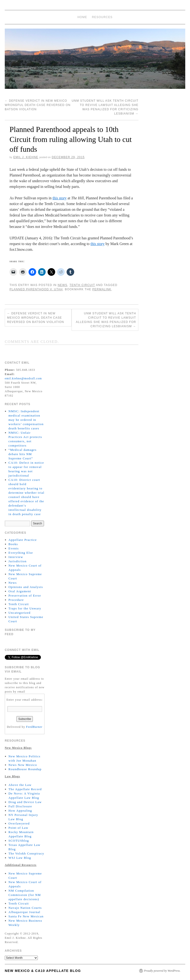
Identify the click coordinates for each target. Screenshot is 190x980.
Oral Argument (20, 591)
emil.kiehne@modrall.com (23, 378)
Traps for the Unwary (25, 608)
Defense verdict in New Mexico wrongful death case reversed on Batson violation (38, 105)
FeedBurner (34, 727)
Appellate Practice (23, 540)
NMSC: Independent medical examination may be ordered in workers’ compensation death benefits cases (26, 420)
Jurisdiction (18, 561)
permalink (102, 289)
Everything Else (21, 553)
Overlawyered (19, 823)
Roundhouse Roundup (25, 769)
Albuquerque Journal (24, 912)
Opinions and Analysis (26, 587)
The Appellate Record (25, 789)
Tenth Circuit (82, 285)
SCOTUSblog (19, 841)
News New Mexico (23, 765)
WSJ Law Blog (20, 858)
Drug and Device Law (25, 802)
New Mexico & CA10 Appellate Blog (43, 971)
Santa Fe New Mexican (26, 916)
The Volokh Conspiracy (26, 853)
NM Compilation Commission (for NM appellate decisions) (25, 895)
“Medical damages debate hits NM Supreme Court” (23, 454)
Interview (16, 557)
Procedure (16, 600)
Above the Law (20, 785)
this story (60, 198)
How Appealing (20, 811)
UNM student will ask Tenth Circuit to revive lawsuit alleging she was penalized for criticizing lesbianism (106, 320)
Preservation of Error (25, 596)
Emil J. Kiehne (26, 157)
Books (13, 544)
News (62, 285)
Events (14, 548)
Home (82, 17)
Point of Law (18, 828)
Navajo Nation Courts (25, 908)
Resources (102, 17)
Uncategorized (20, 613)
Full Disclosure (20, 806)
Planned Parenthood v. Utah (36, 289)
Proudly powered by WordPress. (162, 971)
